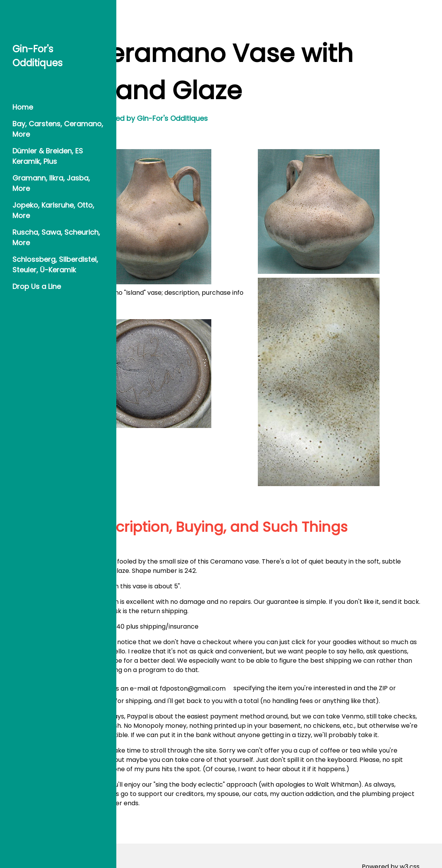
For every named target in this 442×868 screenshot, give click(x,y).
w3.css (410, 845)
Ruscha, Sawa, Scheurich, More (56, 237)
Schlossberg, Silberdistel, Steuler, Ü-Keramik (55, 265)
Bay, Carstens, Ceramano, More (58, 129)
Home (23, 107)
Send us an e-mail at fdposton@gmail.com (209, 639)
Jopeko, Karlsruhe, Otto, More (53, 210)
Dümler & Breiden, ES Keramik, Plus (48, 156)
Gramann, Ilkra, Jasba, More (51, 183)
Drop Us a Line (37, 286)
